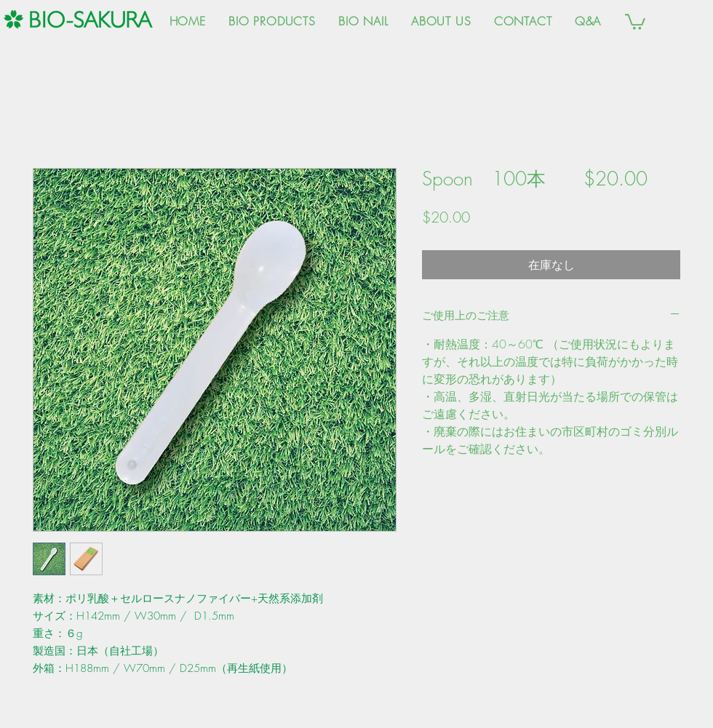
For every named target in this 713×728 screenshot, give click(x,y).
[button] (635, 21)
